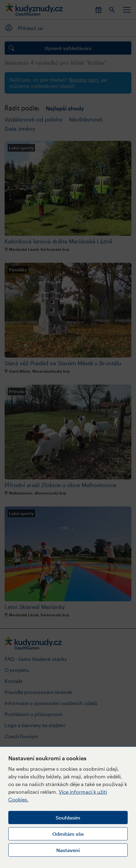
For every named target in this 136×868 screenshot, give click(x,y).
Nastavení (68, 850)
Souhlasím (68, 818)
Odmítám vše (68, 834)
